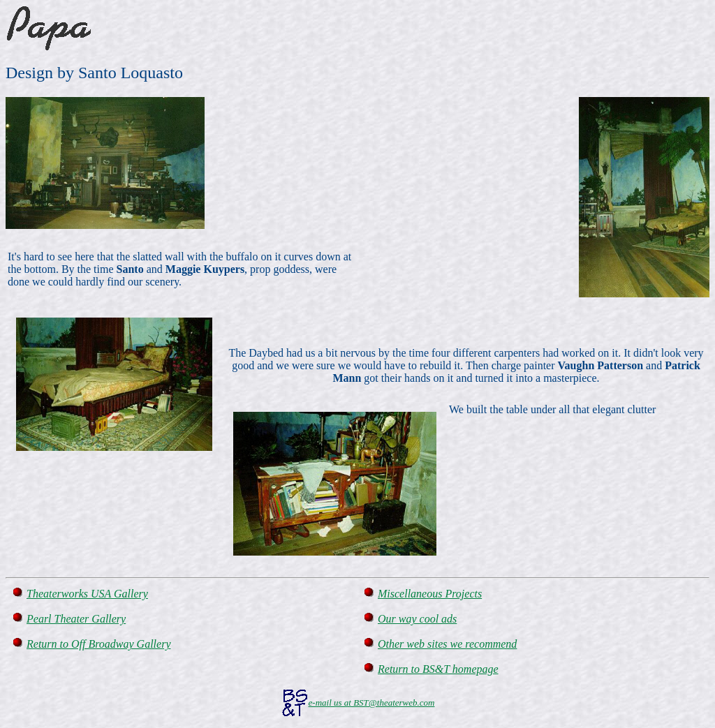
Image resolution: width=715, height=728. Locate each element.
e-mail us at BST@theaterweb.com (372, 703)
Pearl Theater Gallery (76, 619)
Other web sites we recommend (447, 644)
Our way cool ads (417, 619)
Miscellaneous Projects (430, 594)
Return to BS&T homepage (438, 669)
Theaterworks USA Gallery (87, 594)
